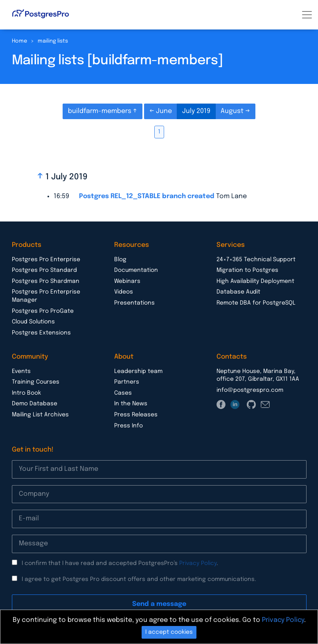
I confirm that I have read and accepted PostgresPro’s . (120, 563)
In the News (131, 404)
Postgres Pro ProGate (43, 311)
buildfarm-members (100, 111)
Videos (124, 292)
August (233, 111)
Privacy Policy (198, 563)
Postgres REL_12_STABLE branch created (147, 196)
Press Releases (136, 415)
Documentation (136, 270)
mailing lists (53, 41)
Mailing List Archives (40, 415)
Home (19, 41)
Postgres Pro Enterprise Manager (46, 296)
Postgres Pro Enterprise (46, 260)
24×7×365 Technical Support (256, 260)
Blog (120, 260)
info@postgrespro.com (250, 390)
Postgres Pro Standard (44, 270)
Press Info (129, 426)
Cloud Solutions (33, 322)
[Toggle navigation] (307, 15)
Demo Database (35, 404)
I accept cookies (169, 632)
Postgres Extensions (41, 333)
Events (21, 371)
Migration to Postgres (247, 270)
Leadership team (138, 371)
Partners (127, 382)
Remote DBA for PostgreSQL (256, 303)
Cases (123, 393)
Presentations (134, 303)
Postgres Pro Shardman (46, 281)
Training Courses (36, 382)
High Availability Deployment (255, 281)
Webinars (127, 281)
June (164, 111)
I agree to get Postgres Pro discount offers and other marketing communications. (139, 579)
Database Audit (238, 292)
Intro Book (26, 393)
